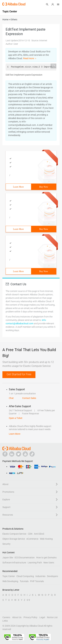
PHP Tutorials (37, 581)
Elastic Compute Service (14, 534)
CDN (30, 534)
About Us (17, 617)
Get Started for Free (19, 374)
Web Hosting (46, 539)
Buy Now (44, 187)
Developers (52, 576)
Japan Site (8, 558)
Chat (11, 398)
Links (5, 621)
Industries (40, 576)
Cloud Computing (25, 576)
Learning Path (35, 563)
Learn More (18, 187)
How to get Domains (46, 558)
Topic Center (9, 576)
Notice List (52, 617)
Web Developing (10, 581)
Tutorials (24, 581)
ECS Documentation (25, 558)
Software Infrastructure (14, 563)
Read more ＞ (30, 58)
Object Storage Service (14, 539)
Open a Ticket (16, 418)
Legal (42, 617)
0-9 (28, 600)
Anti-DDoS (39, 534)
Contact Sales (29, 398)
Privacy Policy (30, 617)
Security (6, 544)
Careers (6, 617)
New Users (49, 563)
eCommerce (32, 539)
